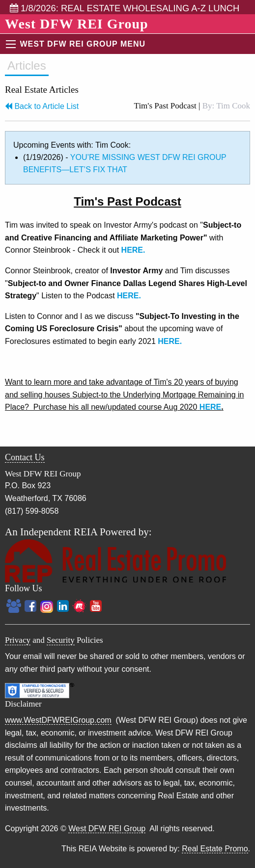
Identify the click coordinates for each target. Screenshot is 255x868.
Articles (27, 66)
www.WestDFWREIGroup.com (58, 720)
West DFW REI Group (107, 829)
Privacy (18, 640)
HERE (210, 407)
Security (61, 640)
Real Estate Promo (215, 849)
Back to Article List (42, 106)
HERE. (133, 250)
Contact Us (25, 457)
